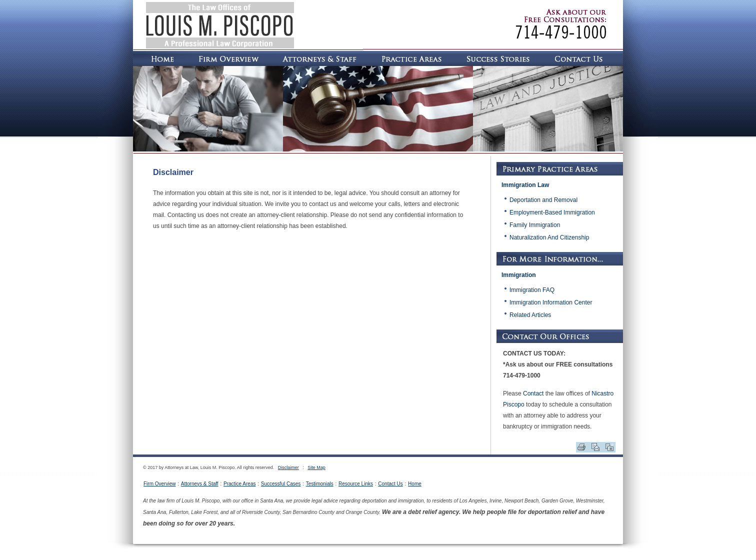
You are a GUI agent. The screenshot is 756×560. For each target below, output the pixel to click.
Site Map (316, 467)
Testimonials (320, 484)
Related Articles (530, 315)
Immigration (519, 275)
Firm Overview (159, 484)
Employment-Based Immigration (552, 212)
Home (415, 484)
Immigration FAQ (532, 290)
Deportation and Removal (543, 200)
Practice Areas (239, 484)
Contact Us (390, 484)
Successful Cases (281, 484)
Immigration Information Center (551, 302)
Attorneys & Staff (200, 484)
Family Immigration (535, 225)
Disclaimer (288, 467)
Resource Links (356, 484)
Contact (533, 393)
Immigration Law (525, 185)
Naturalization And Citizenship (549, 237)
